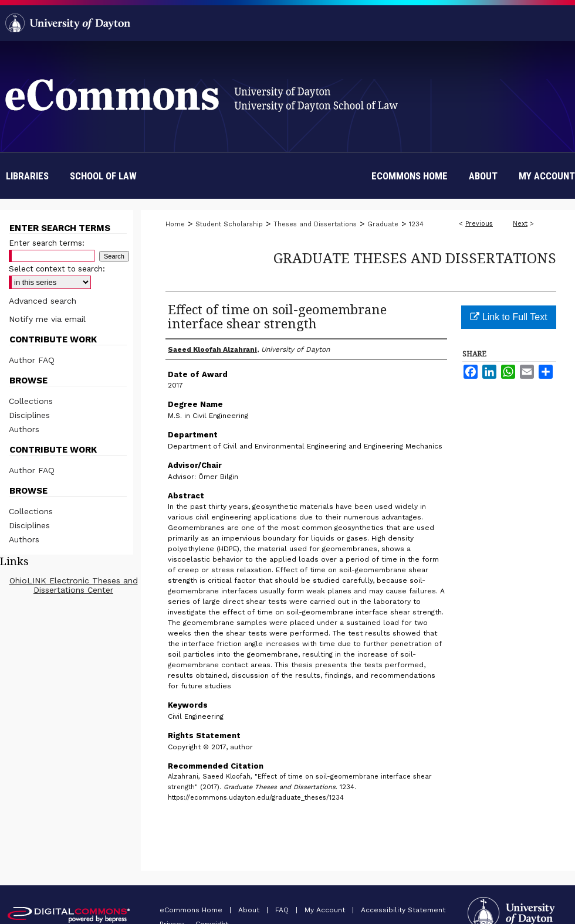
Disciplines (29, 415)
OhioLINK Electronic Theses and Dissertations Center (74, 585)
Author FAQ (32, 360)
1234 (416, 224)
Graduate (383, 224)
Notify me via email (47, 319)
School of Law (103, 176)
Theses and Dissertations (315, 224)
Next (520, 224)
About (250, 910)
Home (175, 224)
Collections (31, 401)
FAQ (283, 910)
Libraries (27, 176)
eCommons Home (192, 910)
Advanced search (43, 301)
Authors (24, 429)
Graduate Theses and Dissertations (415, 258)
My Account (326, 910)
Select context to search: (57, 269)
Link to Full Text (508, 317)
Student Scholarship (229, 224)
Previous (479, 224)
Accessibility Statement (403, 910)
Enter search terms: (47, 243)
